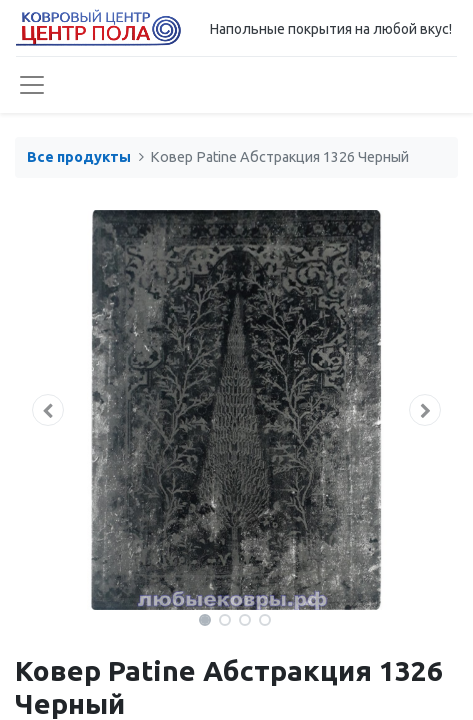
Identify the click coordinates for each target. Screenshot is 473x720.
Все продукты (79, 157)
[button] (48, 410)
